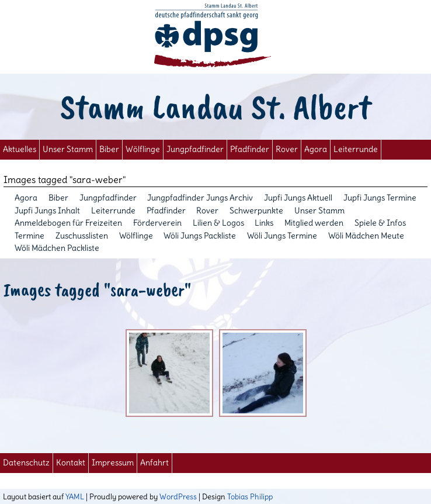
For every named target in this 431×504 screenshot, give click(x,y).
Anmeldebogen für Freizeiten (68, 223)
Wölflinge (143, 149)
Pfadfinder (250, 149)
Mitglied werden (314, 223)
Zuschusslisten (82, 236)
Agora (316, 149)
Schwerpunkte (256, 210)
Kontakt (71, 463)
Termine (29, 236)
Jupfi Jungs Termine (380, 198)
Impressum (113, 463)
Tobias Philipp (250, 496)
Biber (109, 149)
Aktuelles (20, 149)
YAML (75, 496)
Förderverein (157, 223)
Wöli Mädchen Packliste (57, 248)
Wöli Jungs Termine (282, 236)
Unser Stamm (68, 149)
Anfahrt (154, 463)
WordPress (178, 496)
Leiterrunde (356, 149)
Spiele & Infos (380, 223)
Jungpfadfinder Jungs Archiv (200, 198)
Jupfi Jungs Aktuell (298, 198)
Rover (287, 149)
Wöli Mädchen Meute (366, 236)
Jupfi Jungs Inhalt (47, 210)
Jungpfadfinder (195, 149)
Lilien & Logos (218, 223)
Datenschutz (26, 463)
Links (264, 223)
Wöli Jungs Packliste (200, 236)
